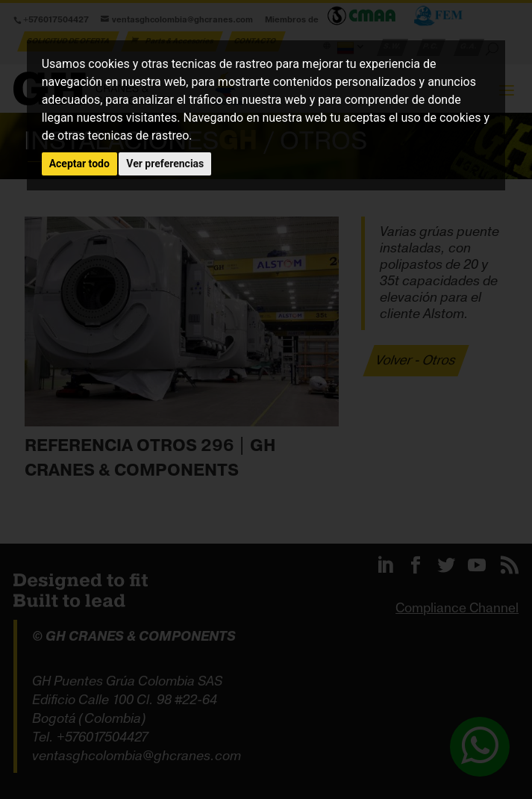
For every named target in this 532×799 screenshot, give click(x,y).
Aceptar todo (79, 164)
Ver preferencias (165, 164)
